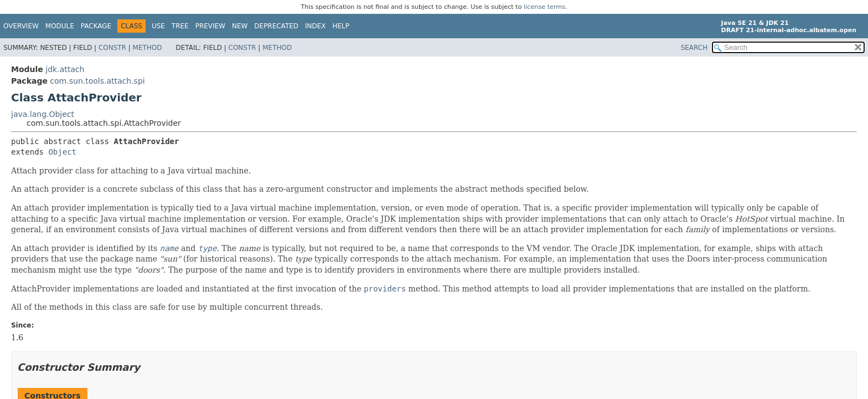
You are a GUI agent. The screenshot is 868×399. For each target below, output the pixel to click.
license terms (544, 7)
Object (62, 152)
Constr (112, 48)
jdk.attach (65, 69)
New (240, 26)
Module (60, 26)
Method (148, 48)
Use (158, 26)
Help (341, 26)
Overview (21, 26)
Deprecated (276, 26)
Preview (210, 26)
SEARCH (694, 48)
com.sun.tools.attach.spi (97, 81)
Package (96, 26)
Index (316, 26)
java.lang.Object (43, 114)
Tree (180, 26)
